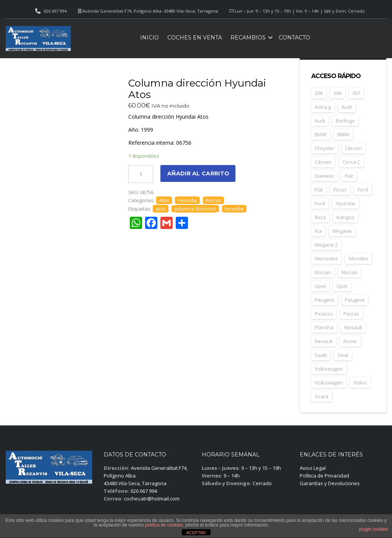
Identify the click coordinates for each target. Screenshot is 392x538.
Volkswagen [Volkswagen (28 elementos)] (329, 383)
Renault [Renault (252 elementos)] (353, 327)
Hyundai (187, 200)
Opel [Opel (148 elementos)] (320, 286)
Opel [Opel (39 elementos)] (342, 286)
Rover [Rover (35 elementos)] (350, 341)
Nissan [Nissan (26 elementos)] (350, 272)
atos (161, 209)
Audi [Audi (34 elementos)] (347, 107)
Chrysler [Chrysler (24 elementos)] (324, 148)
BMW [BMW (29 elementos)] (343, 134)
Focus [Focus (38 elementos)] (340, 190)
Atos (164, 200)
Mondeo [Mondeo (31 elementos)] (359, 258)
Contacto (294, 38)
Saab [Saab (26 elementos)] (321, 355)
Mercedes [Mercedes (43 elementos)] (326, 258)
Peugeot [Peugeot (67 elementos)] (355, 300)
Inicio (149, 38)
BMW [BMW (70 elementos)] (321, 134)
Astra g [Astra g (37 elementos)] (323, 107)
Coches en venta (195, 38)
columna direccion (195, 209)
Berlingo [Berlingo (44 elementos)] (345, 121)
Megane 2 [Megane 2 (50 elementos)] (326, 245)
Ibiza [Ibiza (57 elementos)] (320, 217)
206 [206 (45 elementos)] (319, 93)
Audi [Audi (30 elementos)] (320, 121)
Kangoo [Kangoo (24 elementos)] (345, 217)
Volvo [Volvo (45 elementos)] (360, 383)
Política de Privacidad (324, 476)
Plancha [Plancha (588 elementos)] (324, 327)
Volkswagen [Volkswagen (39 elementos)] (329, 369)
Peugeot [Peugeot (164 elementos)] (324, 300)
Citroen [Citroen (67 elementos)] (323, 162)
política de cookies (164, 525)
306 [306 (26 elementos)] (337, 93)
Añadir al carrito (198, 173)
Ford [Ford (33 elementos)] (320, 203)
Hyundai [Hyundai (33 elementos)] (345, 203)
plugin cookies (374, 529)
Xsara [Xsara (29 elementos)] (322, 396)
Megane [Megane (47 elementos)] (342, 231)
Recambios (248, 38)
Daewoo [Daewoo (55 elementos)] (324, 176)
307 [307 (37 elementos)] (356, 93)
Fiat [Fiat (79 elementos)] (349, 176)
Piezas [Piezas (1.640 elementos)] (351, 314)
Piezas (213, 200)
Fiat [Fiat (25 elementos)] (319, 190)
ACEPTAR (196, 533)
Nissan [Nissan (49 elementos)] (323, 272)
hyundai (234, 209)
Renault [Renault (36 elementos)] (324, 341)
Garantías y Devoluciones (330, 483)
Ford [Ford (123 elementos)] (363, 190)
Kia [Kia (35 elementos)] (318, 231)
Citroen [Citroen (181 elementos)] (353, 148)
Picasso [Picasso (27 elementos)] (324, 314)
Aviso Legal (313, 468)
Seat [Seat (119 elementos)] (343, 355)
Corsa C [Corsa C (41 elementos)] (351, 162)
